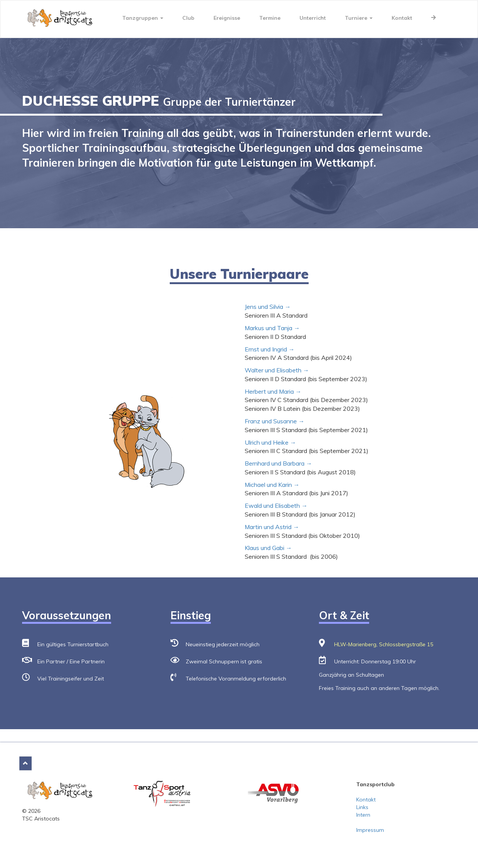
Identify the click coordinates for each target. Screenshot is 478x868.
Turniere (359, 18)
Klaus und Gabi (264, 548)
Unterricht (313, 18)
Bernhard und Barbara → (278, 463)
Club (188, 18)
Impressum (370, 830)
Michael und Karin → (272, 485)
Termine (270, 18)
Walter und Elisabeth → (277, 370)
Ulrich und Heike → (270, 442)
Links (362, 807)
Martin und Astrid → (272, 527)
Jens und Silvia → (268, 307)
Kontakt (402, 18)
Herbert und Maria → (273, 391)
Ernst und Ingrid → (270, 349)
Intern (363, 815)
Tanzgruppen (143, 18)
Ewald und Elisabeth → (276, 506)
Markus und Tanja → (272, 328)
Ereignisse (227, 18)
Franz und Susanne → (275, 421)
